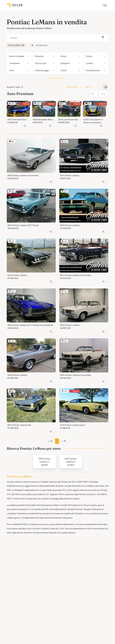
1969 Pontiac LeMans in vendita (71, 462)
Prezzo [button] (63, 56)
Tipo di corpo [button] (41, 63)
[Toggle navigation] (105, 5)
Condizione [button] (14, 63)
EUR (87, 87)
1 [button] (57, 441)
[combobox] (57, 38)
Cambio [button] (89, 63)
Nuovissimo (72, 87)
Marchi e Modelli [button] (17, 56)
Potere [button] (89, 56)
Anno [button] (12, 70)
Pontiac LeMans (17, 45)
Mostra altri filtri (57, 78)
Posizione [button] (39, 56)
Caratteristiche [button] (93, 70)
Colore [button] (63, 70)
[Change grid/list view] (100, 87)
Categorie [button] (65, 63)
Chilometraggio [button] (42, 70)
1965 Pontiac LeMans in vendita (44, 462)
